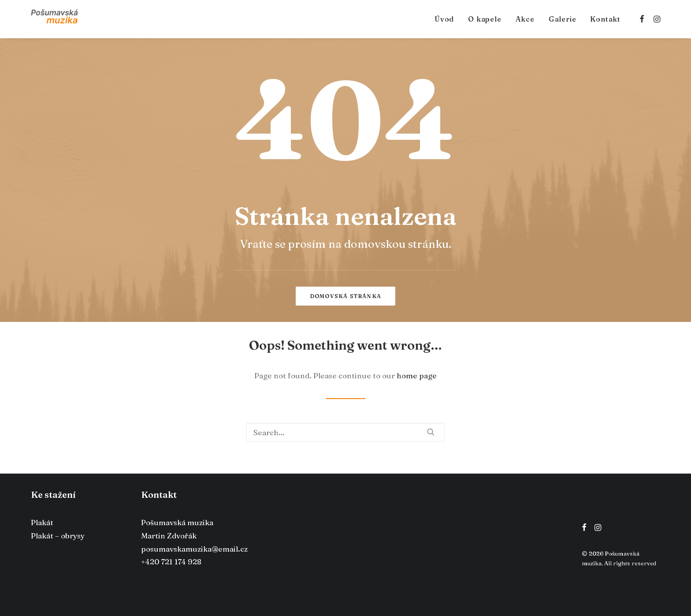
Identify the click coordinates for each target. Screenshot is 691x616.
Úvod (444, 19)
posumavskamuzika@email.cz (194, 549)
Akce (525, 19)
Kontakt (605, 19)
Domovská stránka (345, 296)
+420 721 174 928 (171, 562)
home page (417, 375)
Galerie (563, 19)
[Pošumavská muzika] (54, 19)
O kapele (485, 19)
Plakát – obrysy (58, 536)
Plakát (42, 522)
